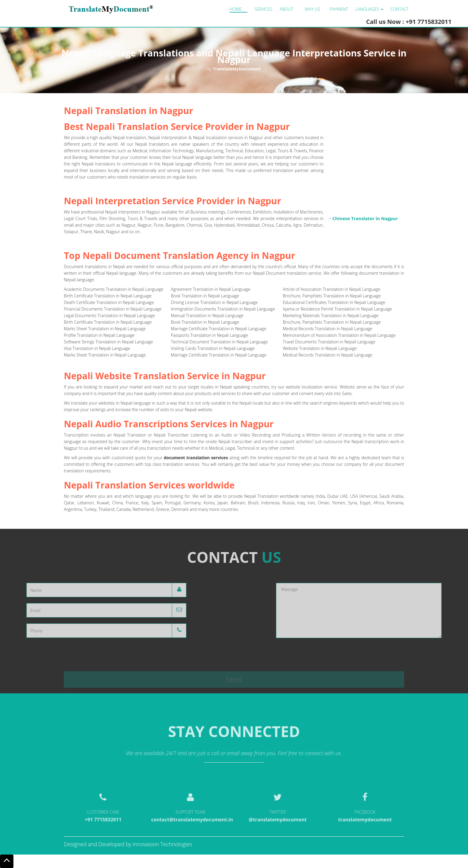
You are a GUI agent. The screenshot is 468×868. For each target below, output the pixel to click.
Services (263, 9)
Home (236, 9)
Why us (312, 9)
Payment (339, 9)
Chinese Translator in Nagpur (365, 221)
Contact (400, 9)
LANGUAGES (369, 9)
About (286, 9)
